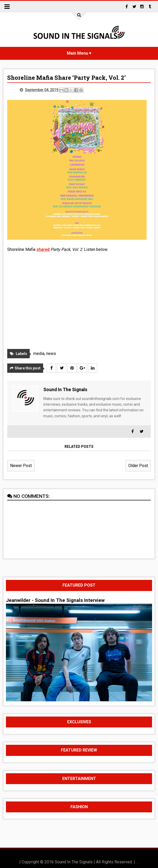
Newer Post (21, 466)
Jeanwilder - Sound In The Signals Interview (55, 600)
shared (43, 249)
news (51, 353)
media (39, 353)
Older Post (138, 466)
